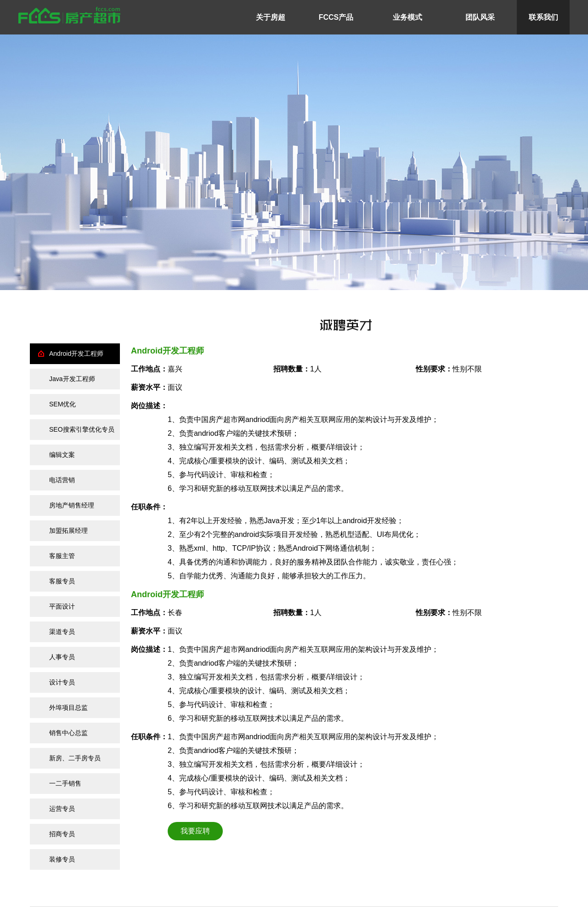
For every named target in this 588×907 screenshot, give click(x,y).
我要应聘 (195, 831)
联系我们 (543, 17)
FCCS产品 (336, 17)
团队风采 (480, 17)
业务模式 (407, 17)
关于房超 (271, 17)
